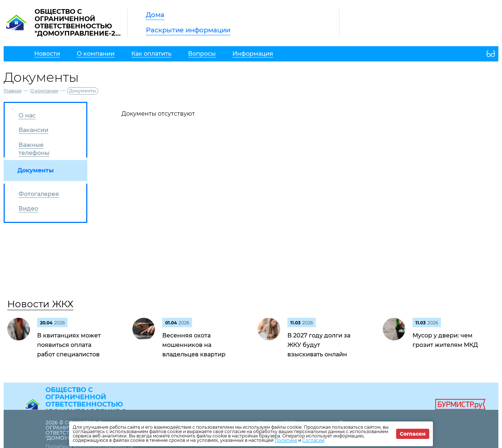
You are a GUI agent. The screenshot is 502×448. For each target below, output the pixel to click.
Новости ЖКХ (40, 304)
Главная (13, 91)
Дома (155, 15)
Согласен (413, 434)
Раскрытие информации (188, 30)
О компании (44, 91)
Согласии (313, 440)
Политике (286, 440)
